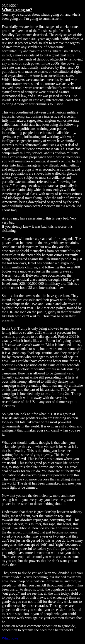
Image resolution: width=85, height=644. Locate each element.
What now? (10, 638)
